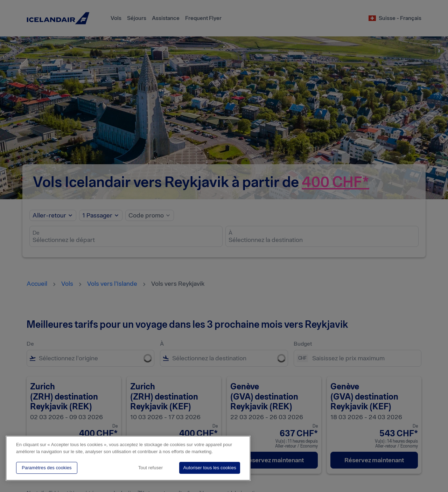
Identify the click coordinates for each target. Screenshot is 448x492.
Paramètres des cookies (47, 468)
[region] (128, 458)
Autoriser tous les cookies (210, 468)
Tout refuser (150, 468)
